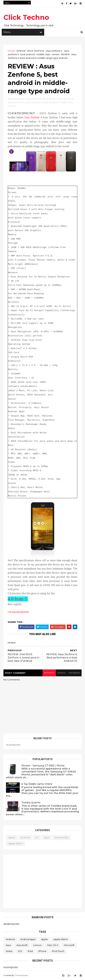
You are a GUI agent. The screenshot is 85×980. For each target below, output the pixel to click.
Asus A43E (22, 945)
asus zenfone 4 (54, 51)
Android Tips (62, 837)
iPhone (42, 951)
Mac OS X (53, 945)
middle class (43, 54)
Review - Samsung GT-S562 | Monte (43, 766)
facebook (74, 673)
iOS (20, 951)
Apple (12, 837)
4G (37, 837)
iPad (30, 951)
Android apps (28, 939)
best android (28, 54)
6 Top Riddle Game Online (37, 784)
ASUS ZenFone (36, 51)
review (56, 54)
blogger (49, 673)
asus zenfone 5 (34, 102)
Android (21, 51)
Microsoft (69, 945)
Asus (47, 837)
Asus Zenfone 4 (33, 117)
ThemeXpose (21, 975)
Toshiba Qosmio (31, 803)
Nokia (9, 951)
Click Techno (26, 17)
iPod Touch (58, 951)
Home (11, 51)
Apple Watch (16, 843)
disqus (61, 673)
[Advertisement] (42, 881)
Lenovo (37, 945)
